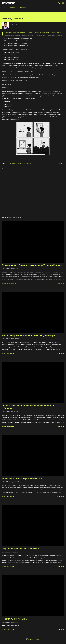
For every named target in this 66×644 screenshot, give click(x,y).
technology (28, 163)
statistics (20, 163)
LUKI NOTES (8, 3)
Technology (12, 7)
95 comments (12, 283)
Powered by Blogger (33, 639)
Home (4, 7)
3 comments (11, 426)
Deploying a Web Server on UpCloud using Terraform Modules (32, 265)
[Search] (59, 3)
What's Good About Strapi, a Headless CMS (23, 478)
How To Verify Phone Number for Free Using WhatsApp (28, 335)
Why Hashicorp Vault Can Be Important (21, 549)
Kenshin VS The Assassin (14, 619)
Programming (11, 163)
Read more (61, 283)
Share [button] (60, 163)
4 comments (11, 353)
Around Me (23, 7)
